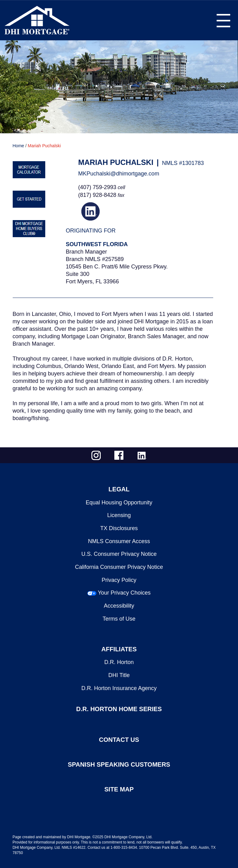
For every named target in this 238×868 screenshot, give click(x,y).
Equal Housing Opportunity (119, 503)
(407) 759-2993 (97, 187)
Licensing (119, 515)
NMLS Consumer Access (119, 541)
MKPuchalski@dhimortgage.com (119, 174)
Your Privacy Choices (124, 593)
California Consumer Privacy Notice (119, 567)
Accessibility (119, 606)
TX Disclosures (119, 528)
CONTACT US (119, 740)
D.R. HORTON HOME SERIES (119, 709)
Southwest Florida (97, 244)
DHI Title (119, 675)
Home (18, 146)
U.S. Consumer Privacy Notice (119, 554)
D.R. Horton (119, 662)
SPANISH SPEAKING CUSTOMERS (119, 764)
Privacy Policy (119, 580)
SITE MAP (119, 789)
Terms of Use (119, 619)
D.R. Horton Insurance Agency (119, 688)
